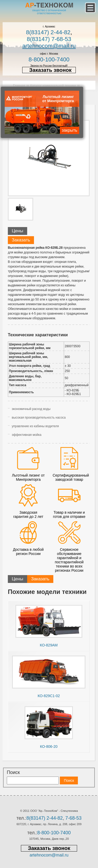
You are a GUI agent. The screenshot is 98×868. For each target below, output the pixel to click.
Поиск (13, 772)
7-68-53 (73, 818)
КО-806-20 (49, 747)
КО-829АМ (49, 645)
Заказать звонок (50, 70)
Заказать (21, 240)
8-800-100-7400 (49, 59)
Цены (18, 231)
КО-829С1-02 (49, 696)
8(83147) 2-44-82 (48, 32)
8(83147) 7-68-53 (49, 39)
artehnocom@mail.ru (49, 46)
